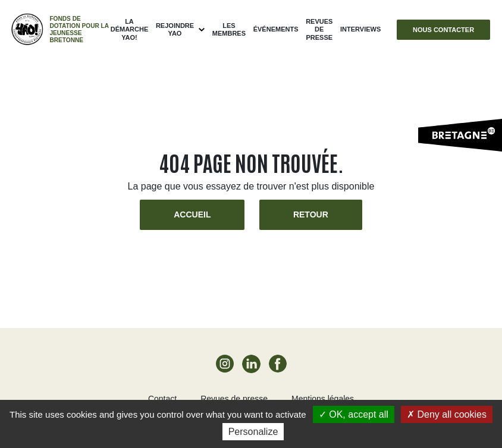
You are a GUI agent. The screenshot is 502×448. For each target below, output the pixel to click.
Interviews (360, 29)
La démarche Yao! (130, 29)
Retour (311, 214)
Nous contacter (443, 30)
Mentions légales (323, 399)
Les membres (229, 29)
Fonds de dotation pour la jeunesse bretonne (79, 29)
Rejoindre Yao (175, 29)
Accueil (192, 214)
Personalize (253, 432)
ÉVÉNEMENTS (276, 29)
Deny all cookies (447, 414)
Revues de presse (319, 29)
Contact (162, 399)
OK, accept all (354, 414)
